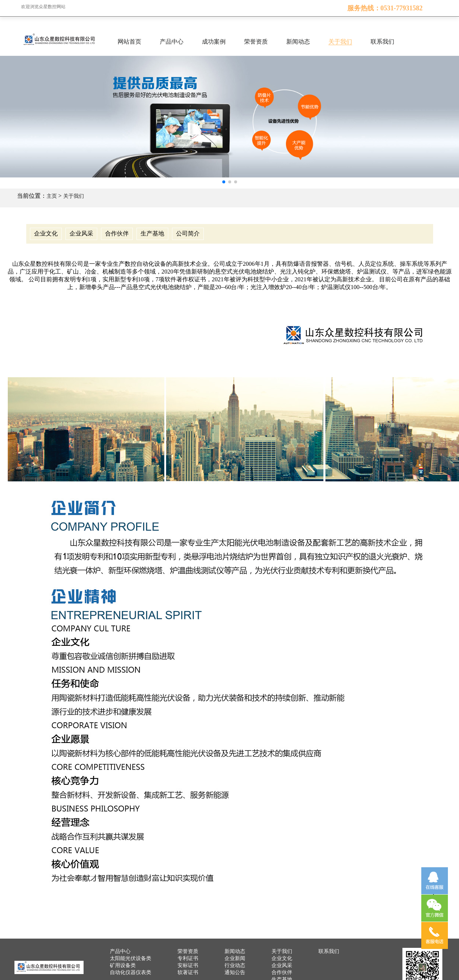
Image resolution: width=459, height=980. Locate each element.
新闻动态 (298, 42)
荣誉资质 (256, 42)
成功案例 (214, 42)
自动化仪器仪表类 (131, 972)
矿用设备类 (123, 965)
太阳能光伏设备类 (131, 958)
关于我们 (340, 42)
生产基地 (152, 233)
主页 (52, 196)
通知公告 (235, 972)
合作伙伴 (117, 233)
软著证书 (188, 972)
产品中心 (172, 42)
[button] (224, 182)
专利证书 (188, 958)
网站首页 (129, 42)
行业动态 (235, 965)
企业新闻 (235, 958)
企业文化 (46, 233)
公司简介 (188, 233)
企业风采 (81, 233)
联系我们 (382, 42)
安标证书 (188, 965)
